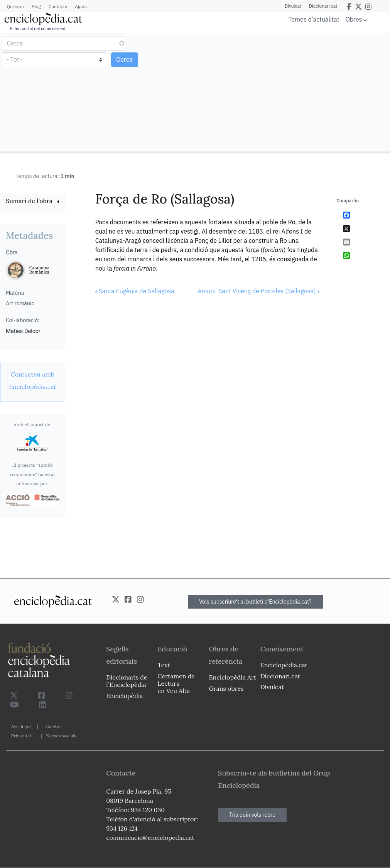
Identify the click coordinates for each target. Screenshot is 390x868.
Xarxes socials (61, 736)
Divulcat (293, 6)
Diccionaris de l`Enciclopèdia (127, 681)
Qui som (15, 6)
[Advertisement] (291, 92)
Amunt (207, 291)
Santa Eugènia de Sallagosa (135, 291)
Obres (354, 19)
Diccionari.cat (323, 6)
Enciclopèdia (124, 696)
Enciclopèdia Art (233, 677)
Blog (36, 6)
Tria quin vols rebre (252, 815)
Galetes (54, 726)
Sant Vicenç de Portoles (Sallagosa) (269, 291)
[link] (33, 202)
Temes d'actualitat (314, 19)
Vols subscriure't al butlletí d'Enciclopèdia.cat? (255, 602)
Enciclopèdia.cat (284, 665)
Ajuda (81, 6)
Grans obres (226, 688)
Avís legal (21, 726)
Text (164, 665)
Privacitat (21, 736)
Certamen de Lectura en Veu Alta (176, 683)
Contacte (58, 6)
